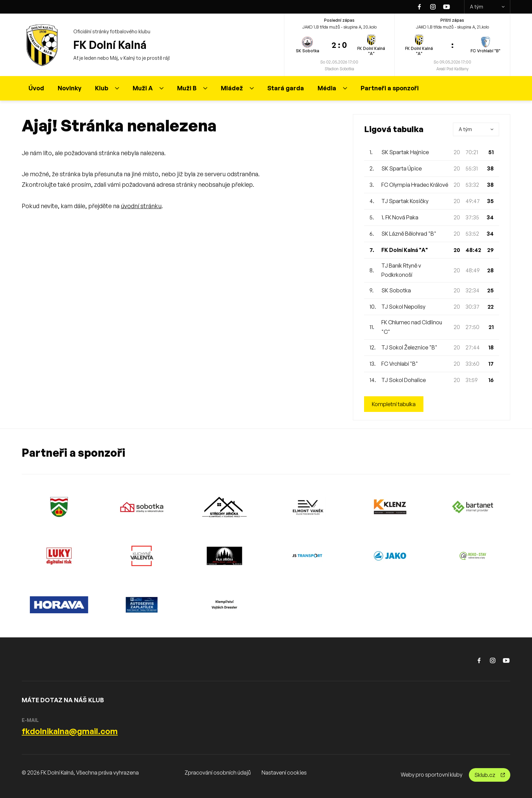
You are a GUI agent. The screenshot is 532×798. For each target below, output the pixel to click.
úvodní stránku (141, 206)
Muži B (192, 88)
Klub (107, 88)
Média (332, 88)
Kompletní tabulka (394, 404)
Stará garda (286, 88)
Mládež (237, 88)
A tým (487, 7)
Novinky (70, 88)
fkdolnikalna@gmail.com (70, 731)
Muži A (148, 88)
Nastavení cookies (284, 773)
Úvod (36, 88)
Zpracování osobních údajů (218, 773)
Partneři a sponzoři (390, 88)
